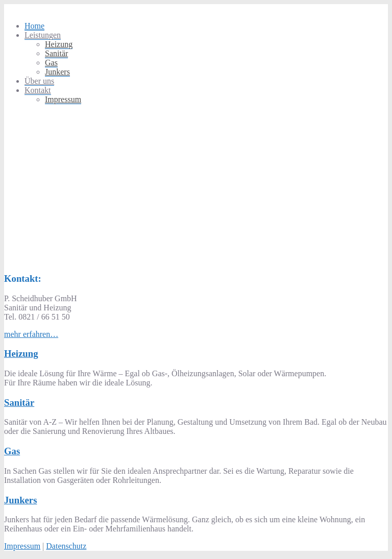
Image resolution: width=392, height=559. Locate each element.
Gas (51, 63)
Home (34, 26)
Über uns (39, 81)
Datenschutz (66, 546)
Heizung (59, 44)
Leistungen (43, 35)
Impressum (63, 99)
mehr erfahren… (31, 334)
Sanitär (56, 53)
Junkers (57, 72)
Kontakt (38, 90)
